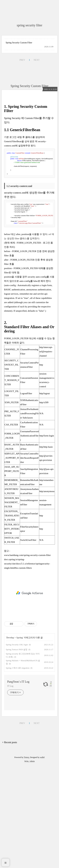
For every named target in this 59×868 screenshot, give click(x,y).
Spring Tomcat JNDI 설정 (17, 752)
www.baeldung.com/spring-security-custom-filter (27, 658)
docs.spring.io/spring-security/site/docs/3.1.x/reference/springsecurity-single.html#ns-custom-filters (27, 666)
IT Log (10, 788)
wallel (42, 860)
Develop (10, 740)
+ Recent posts (10, 845)
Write (27, 864)
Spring (20, 740)
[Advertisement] (29, 35)
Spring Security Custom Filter (19, 106)
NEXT (37, 123)
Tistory (26, 860)
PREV (22, 123)
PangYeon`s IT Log (18, 784)
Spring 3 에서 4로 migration (18, 770)
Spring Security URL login (17, 747)
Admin (32, 864)
